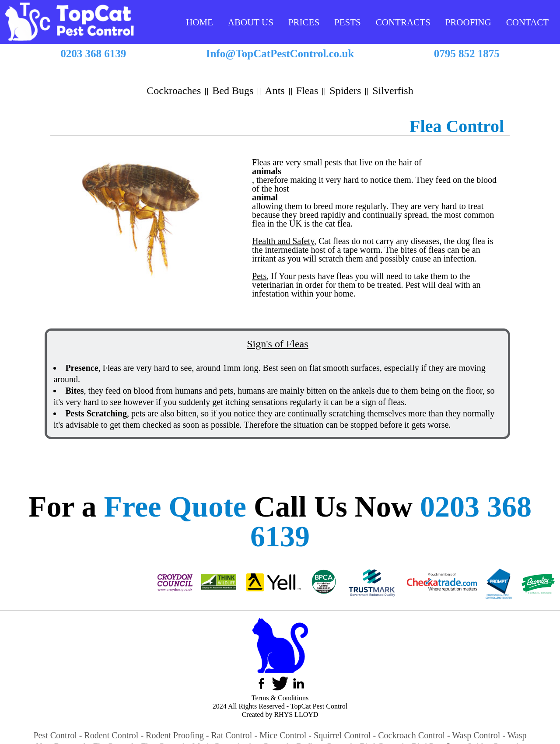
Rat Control (232, 735)
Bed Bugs (233, 91)
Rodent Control (112, 735)
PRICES (304, 22)
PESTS (348, 22)
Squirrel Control (342, 735)
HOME (199, 22)
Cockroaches (174, 91)
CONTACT (527, 22)
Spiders (345, 91)
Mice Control (283, 735)
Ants (275, 91)
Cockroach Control (411, 735)
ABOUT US (251, 22)
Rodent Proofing (175, 735)
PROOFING (468, 22)
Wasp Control (476, 735)
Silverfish (393, 91)
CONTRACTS (403, 22)
